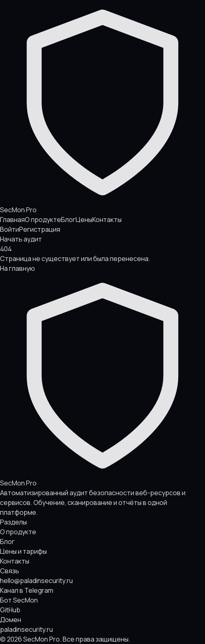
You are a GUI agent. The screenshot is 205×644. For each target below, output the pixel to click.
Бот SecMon (19, 600)
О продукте (43, 220)
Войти (10, 229)
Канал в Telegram (27, 590)
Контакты (107, 220)
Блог (68, 220)
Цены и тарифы (23, 551)
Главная (12, 220)
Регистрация (40, 229)
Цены (84, 220)
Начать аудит (21, 239)
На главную (17, 268)
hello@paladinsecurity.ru (36, 581)
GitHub (10, 610)
